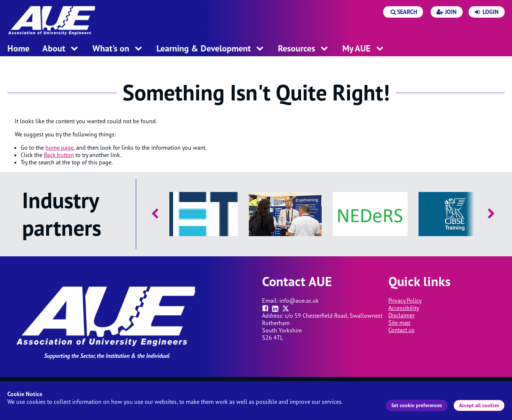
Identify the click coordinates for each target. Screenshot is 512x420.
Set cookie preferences (417, 405)
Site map (399, 323)
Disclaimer (401, 315)
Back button (59, 155)
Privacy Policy (405, 300)
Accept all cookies (479, 405)
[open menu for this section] (74, 49)
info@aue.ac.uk (299, 300)
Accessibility (404, 308)
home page (59, 147)
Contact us (401, 330)
